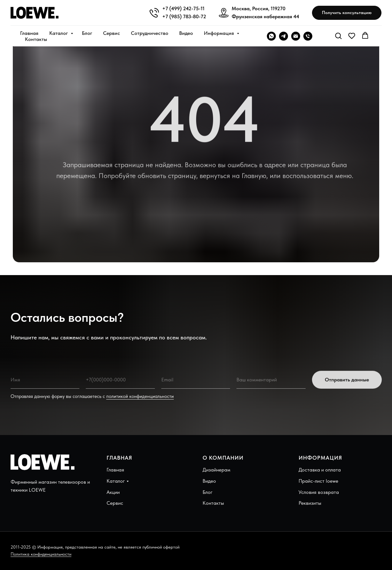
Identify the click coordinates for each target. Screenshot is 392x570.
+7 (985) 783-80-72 (184, 16)
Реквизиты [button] (310, 503)
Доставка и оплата (320, 470)
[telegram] (284, 36)
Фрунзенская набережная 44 (265, 16)
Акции (113, 492)
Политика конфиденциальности (41, 554)
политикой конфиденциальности (140, 396)
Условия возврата (319, 492)
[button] (347, 13)
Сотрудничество (150, 33)
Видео (186, 33)
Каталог (59, 33)
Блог (87, 33)
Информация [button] (220, 33)
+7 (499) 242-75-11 (183, 8)
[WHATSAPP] (271, 36)
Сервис (112, 33)
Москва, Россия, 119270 (259, 8)
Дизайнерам (216, 470)
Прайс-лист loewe (318, 481)
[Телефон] (308, 36)
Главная (29, 33)
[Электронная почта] (296, 36)
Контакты (36, 39)
